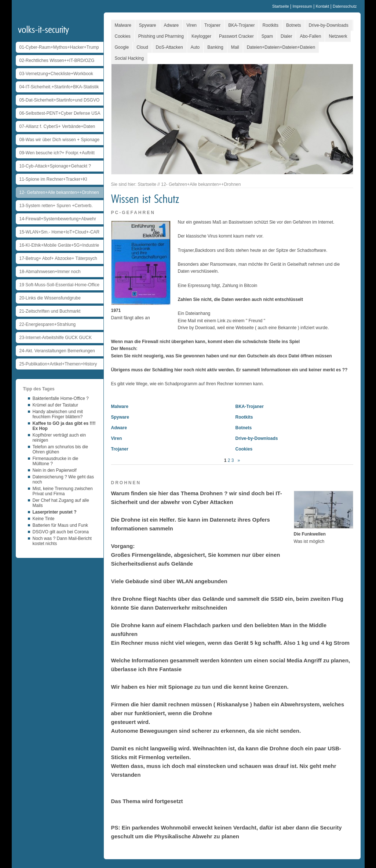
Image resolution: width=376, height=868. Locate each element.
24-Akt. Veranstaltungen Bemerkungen (57, 351)
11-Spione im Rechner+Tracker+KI (53, 179)
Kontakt (323, 6)
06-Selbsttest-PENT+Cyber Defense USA (60, 113)
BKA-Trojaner (241, 25)
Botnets (294, 25)
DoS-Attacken (169, 47)
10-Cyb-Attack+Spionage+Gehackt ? (55, 166)
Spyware (148, 25)
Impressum (302, 6)
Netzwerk (338, 36)
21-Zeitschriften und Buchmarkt (50, 311)
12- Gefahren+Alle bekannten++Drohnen (59, 192)
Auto (195, 47)
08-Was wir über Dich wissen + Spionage (60, 140)
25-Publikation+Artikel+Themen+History (58, 364)
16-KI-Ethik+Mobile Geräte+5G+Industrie (59, 245)
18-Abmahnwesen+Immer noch (50, 272)
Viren (191, 25)
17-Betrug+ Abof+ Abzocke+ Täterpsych (58, 258)
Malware (123, 25)
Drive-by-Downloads (329, 25)
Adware (171, 25)
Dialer (286, 36)
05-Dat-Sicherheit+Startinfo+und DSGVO (60, 100)
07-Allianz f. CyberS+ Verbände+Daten (57, 126)
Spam (267, 36)
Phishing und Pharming (161, 36)
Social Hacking (129, 58)
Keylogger (201, 36)
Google (122, 47)
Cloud (142, 47)
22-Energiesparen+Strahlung (48, 324)
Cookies (123, 36)
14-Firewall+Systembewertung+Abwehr (58, 219)
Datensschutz (345, 6)
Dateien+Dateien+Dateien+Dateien (281, 47)
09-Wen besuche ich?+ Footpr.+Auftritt (57, 153)
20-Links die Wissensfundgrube (50, 298)
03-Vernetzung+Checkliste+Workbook (56, 74)
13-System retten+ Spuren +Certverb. (56, 206)
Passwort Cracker (236, 36)
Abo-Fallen (310, 36)
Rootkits (271, 25)
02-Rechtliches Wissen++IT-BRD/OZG (57, 60)
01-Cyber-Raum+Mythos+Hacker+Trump (59, 47)
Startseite (281, 6)
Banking (215, 47)
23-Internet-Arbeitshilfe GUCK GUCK (56, 338)
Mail (235, 47)
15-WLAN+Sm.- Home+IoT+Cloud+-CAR (60, 232)
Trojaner (212, 25)
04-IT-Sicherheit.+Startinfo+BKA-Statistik (59, 87)
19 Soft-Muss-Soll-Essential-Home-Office (60, 285)
